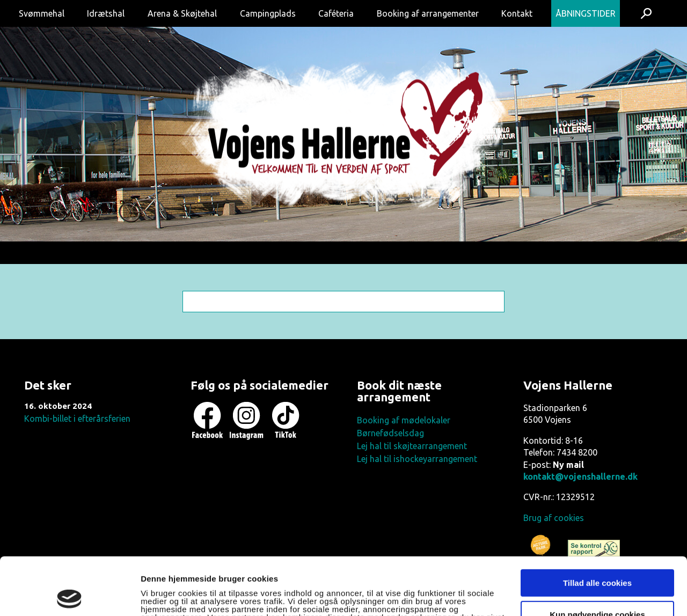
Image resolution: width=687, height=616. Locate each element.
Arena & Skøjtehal (182, 13)
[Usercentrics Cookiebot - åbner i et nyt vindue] (70, 595)
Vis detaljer (162, 595)
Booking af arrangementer (428, 13)
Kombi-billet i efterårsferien (77, 419)
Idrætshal (106, 13)
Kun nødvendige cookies (597, 557)
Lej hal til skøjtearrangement (412, 446)
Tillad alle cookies (597, 526)
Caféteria (336, 13)
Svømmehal (42, 13)
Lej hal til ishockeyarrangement (417, 459)
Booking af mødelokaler (404, 420)
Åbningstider (586, 13)
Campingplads (268, 13)
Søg (646, 13)
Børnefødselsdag (390, 433)
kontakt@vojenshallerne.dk (580, 476)
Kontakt (517, 13)
